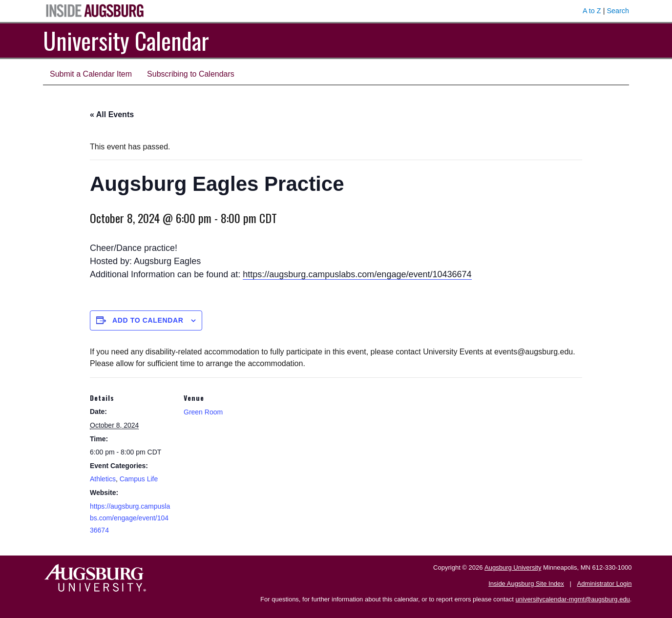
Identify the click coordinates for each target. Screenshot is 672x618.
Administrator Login (604, 584)
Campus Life (139, 479)
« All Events (112, 114)
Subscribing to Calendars (191, 74)
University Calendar (126, 40)
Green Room (203, 412)
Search (618, 11)
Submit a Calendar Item (91, 74)
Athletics (103, 479)
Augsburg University (513, 567)
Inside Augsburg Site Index (526, 584)
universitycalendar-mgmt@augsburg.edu (573, 599)
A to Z (592, 11)
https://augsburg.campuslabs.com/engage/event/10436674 (357, 274)
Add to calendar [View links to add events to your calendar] (148, 320)
